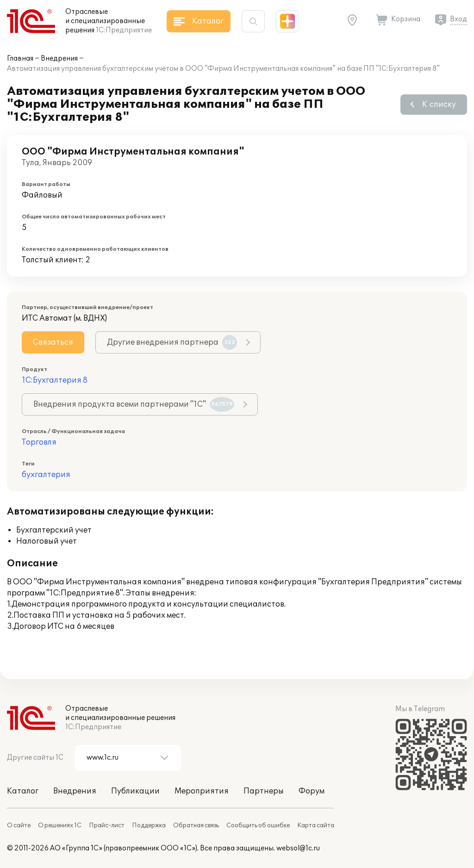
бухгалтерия (46, 475)
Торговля (39, 442)
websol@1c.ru (298, 848)
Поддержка (149, 825)
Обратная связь (196, 825)
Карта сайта (316, 825)
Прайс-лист (107, 825)
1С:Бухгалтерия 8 (55, 380)
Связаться (53, 342)
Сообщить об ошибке (258, 825)
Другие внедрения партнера (172, 342)
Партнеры (264, 791)
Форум (312, 791)
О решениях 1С (60, 825)
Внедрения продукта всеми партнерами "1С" (134, 404)
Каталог (23, 791)
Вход (458, 19)
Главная (20, 59)
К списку (439, 105)
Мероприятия (202, 791)
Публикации (135, 791)
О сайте (19, 825)
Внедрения (59, 59)
